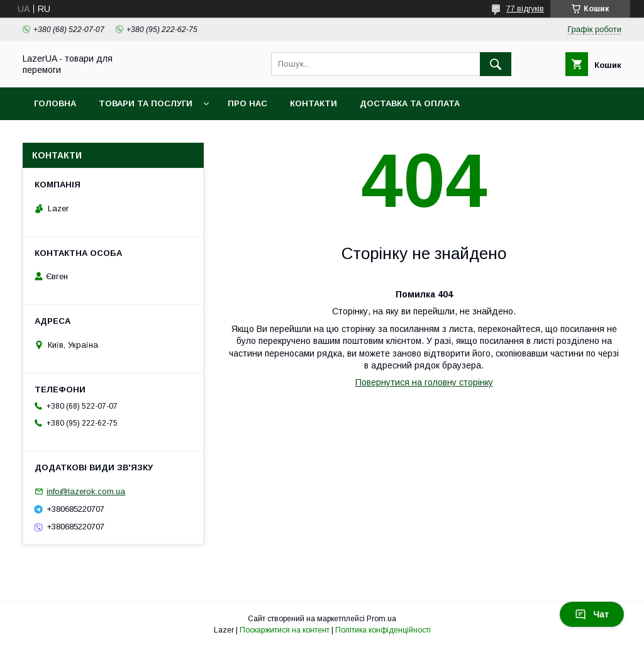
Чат (592, 614)
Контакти (314, 103)
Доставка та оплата (410, 103)
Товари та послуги (146, 103)
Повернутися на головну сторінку (424, 382)
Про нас (247, 103)
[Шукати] (496, 64)
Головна (55, 103)
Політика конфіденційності (383, 630)
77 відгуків (525, 9)
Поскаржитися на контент (285, 630)
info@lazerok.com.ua (86, 491)
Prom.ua (381, 619)
